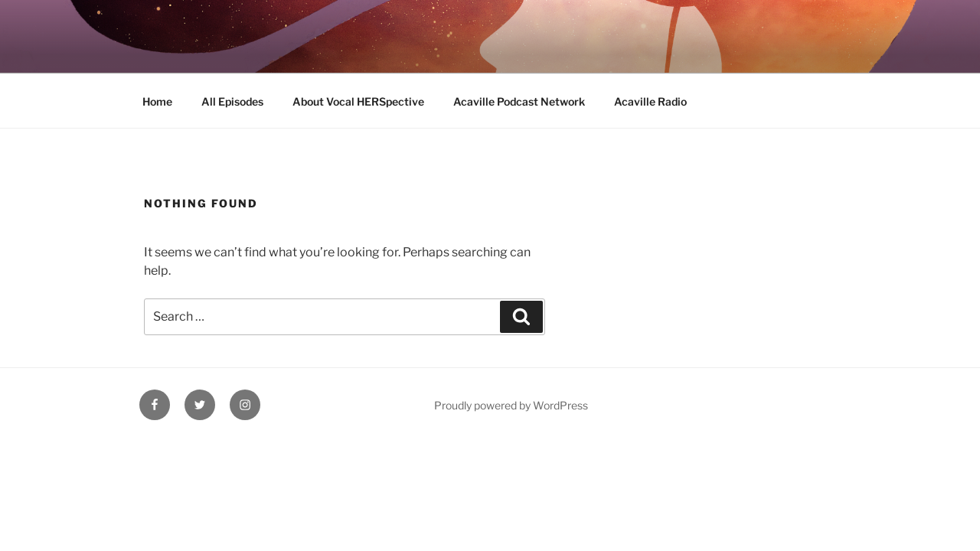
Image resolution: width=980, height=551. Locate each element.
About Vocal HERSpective (358, 101)
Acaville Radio (650, 101)
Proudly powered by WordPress (511, 405)
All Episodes (232, 101)
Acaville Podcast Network (519, 101)
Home (157, 101)
